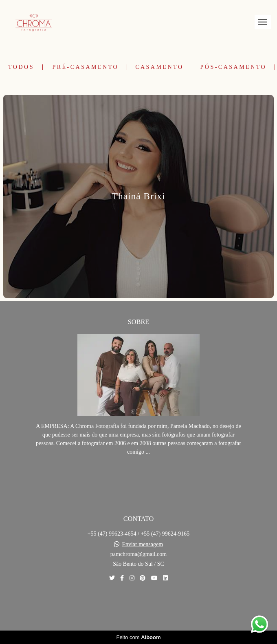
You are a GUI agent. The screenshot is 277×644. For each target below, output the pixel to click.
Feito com (138, 637)
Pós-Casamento (234, 67)
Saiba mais (138, 477)
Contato (139, 606)
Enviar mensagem (142, 545)
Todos (21, 67)
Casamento (159, 67)
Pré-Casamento (85, 67)
